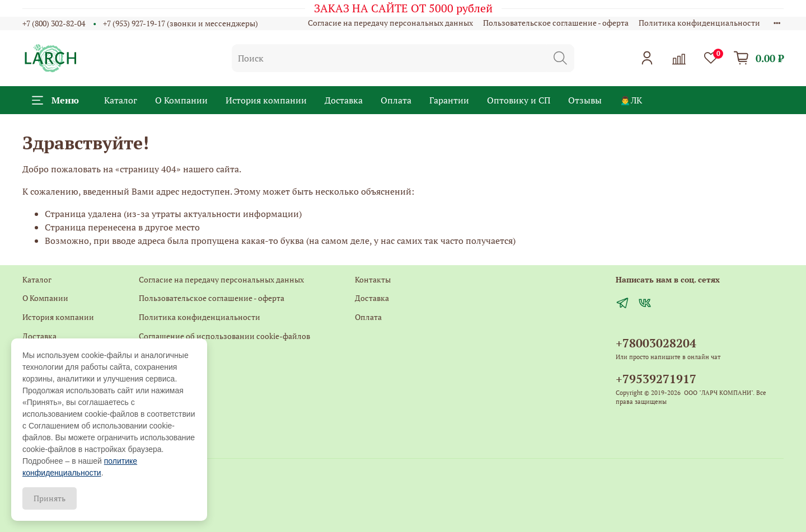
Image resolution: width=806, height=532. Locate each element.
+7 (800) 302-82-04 (54, 23)
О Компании (181, 100)
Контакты (157, 354)
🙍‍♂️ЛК (631, 100)
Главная (153, 392)
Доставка (344, 100)
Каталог (121, 100)
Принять (50, 498)
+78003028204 (656, 343)
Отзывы (585, 100)
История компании (266, 100)
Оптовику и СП (519, 100)
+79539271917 (656, 379)
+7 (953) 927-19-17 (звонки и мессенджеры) (181, 23)
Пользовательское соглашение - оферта (556, 23)
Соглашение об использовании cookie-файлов (224, 336)
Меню (55, 100)
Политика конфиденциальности (699, 23)
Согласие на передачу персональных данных (390, 23)
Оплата (396, 100)
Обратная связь (167, 373)
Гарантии (449, 100)
